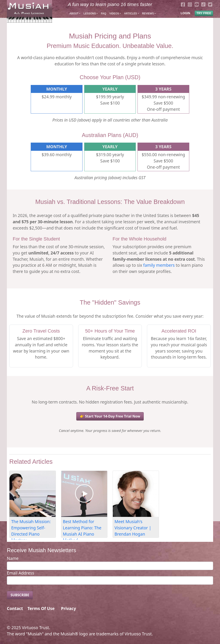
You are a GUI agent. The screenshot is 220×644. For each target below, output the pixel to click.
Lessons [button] (90, 14)
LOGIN (185, 13)
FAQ (104, 14)
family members (159, 265)
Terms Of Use (41, 608)
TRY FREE (204, 13)
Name (13, 558)
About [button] (74, 14)
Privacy (69, 608)
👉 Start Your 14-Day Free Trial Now (110, 416)
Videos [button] (114, 14)
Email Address (21, 573)
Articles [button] (130, 14)
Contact (15, 608)
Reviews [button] (148, 14)
